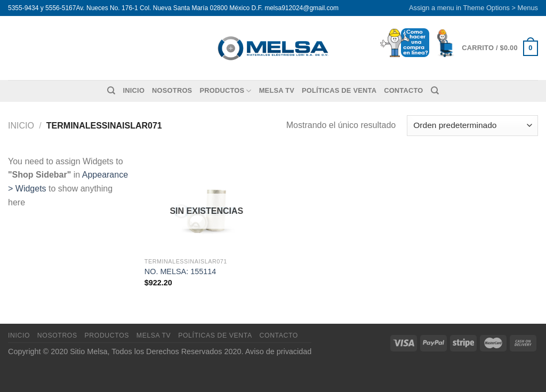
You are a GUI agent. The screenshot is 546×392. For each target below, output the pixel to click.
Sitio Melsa (89, 351)
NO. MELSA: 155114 (180, 271)
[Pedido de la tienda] (472, 126)
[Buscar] (111, 91)
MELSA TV (277, 90)
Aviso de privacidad (279, 351)
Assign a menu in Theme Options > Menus (473, 8)
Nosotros (172, 90)
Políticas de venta (339, 90)
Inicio (134, 90)
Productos (225, 91)
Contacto (403, 90)
